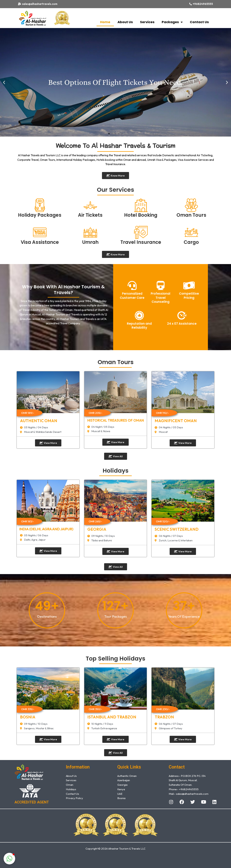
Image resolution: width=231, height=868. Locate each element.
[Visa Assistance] (40, 232)
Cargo (191, 242)
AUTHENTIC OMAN (39, 421)
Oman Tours (191, 215)
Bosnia (28, 717)
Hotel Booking (141, 215)
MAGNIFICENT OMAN (176, 421)
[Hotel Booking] (141, 205)
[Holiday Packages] (40, 205)
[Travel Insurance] (141, 232)
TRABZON (164, 717)
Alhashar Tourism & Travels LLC (127, 849)
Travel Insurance (141, 242)
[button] (4, 82)
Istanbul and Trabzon (112, 717)
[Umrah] (90, 232)
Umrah (90, 242)
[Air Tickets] (90, 205)
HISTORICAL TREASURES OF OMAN (116, 420)
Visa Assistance (40, 242)
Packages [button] (172, 22)
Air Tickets (90, 215)
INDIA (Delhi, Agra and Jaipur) (46, 529)
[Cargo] (191, 232)
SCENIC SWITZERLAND (177, 529)
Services (147, 22)
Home (105, 22)
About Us (125, 22)
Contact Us (199, 22)
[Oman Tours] (191, 205)
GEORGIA (97, 529)
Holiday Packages (40, 215)
